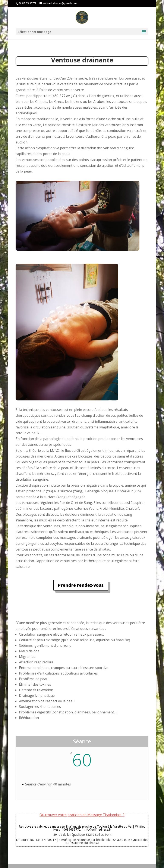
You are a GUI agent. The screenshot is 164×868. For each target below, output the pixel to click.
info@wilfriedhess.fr (97, 829)
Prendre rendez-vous (81, 585)
